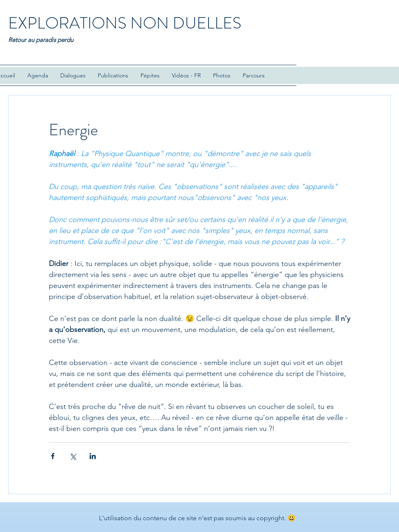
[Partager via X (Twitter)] (73, 456)
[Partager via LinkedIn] (93, 456)
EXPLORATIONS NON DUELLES (125, 23)
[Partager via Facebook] (53, 456)
